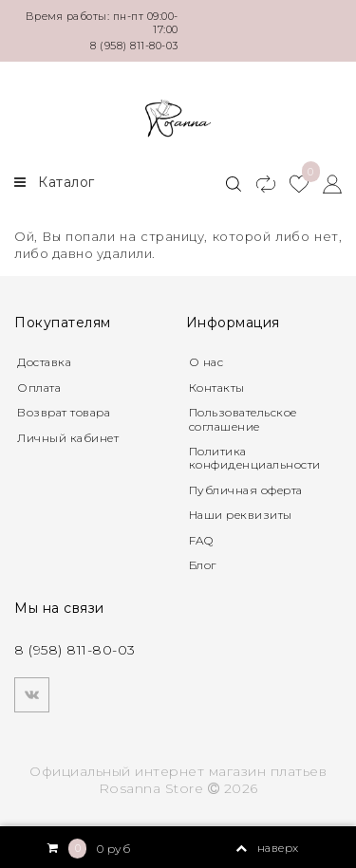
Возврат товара (64, 412)
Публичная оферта (246, 490)
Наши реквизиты (241, 515)
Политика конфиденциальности (255, 458)
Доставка (44, 362)
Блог (203, 565)
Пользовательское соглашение (243, 419)
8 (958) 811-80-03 (134, 46)
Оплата (39, 388)
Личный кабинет (68, 438)
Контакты (217, 388)
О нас (206, 362)
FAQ (201, 540)
